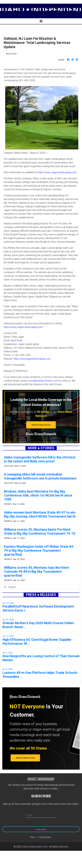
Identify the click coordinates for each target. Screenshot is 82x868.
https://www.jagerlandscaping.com (32, 359)
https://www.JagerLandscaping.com (57, 172)
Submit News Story (41, 425)
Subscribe (41, 830)
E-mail (29, 815)
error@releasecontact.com (43, 381)
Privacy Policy (45, 837)
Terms (33, 837)
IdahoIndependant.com (35, 847)
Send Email (16, 340)
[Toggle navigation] (41, 21)
